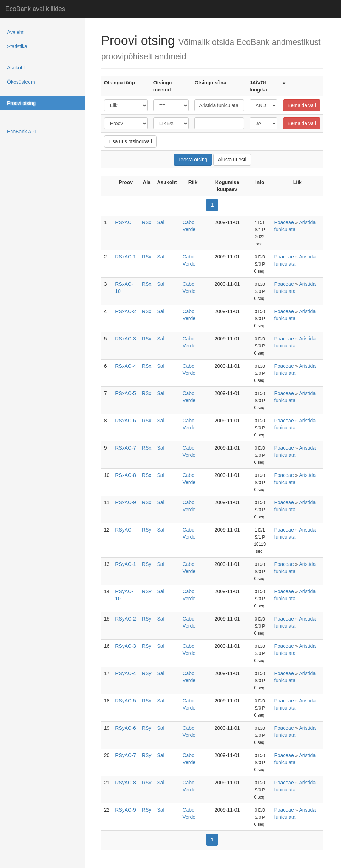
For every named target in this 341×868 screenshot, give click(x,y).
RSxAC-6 (125, 421)
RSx (147, 222)
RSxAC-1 (125, 257)
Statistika (17, 46)
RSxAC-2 (125, 311)
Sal (160, 222)
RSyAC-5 (125, 701)
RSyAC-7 (125, 755)
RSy (147, 530)
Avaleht (15, 32)
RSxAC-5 (125, 393)
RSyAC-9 (125, 810)
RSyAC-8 (125, 783)
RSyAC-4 (125, 673)
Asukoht (16, 68)
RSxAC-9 (125, 502)
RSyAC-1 (125, 564)
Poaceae (284, 222)
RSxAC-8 (125, 475)
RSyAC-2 (125, 619)
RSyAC (123, 530)
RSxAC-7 (125, 448)
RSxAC (123, 222)
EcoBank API (22, 132)
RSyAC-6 (125, 728)
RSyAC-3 (125, 646)
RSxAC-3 (125, 339)
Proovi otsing (21, 103)
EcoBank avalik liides (35, 9)
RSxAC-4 (125, 366)
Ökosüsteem (21, 82)
